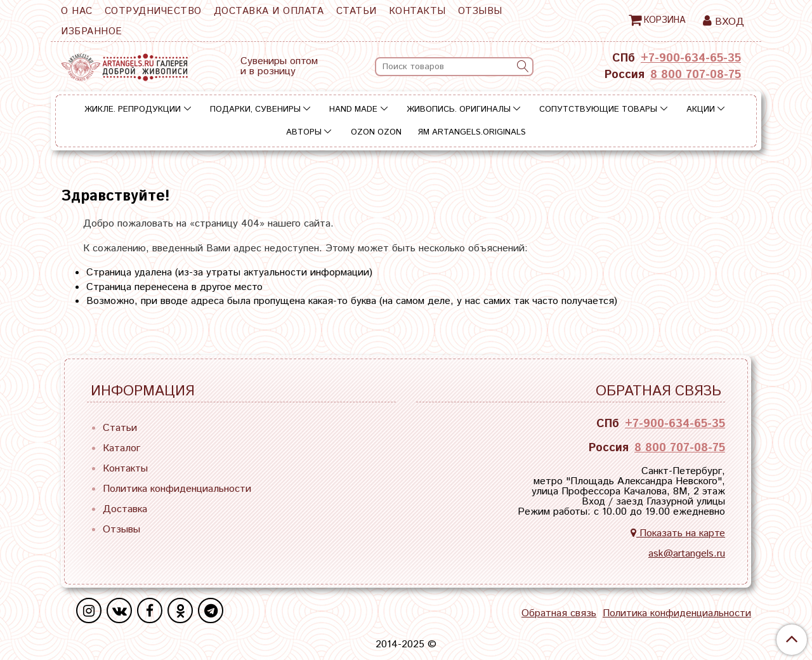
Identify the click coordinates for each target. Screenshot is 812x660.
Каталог (121, 448)
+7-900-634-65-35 (691, 58)
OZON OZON (376, 132)
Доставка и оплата (269, 11)
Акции (701, 109)
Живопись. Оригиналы (459, 109)
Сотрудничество (153, 11)
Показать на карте (678, 533)
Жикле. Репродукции (133, 109)
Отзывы (480, 11)
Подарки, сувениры (255, 109)
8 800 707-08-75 (696, 75)
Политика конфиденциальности (177, 489)
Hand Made (353, 109)
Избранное (92, 31)
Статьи (357, 11)
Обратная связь (559, 614)
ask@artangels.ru (687, 554)
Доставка (125, 509)
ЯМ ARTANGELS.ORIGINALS (472, 132)
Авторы (304, 132)
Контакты (417, 11)
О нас (77, 11)
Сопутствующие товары (598, 109)
